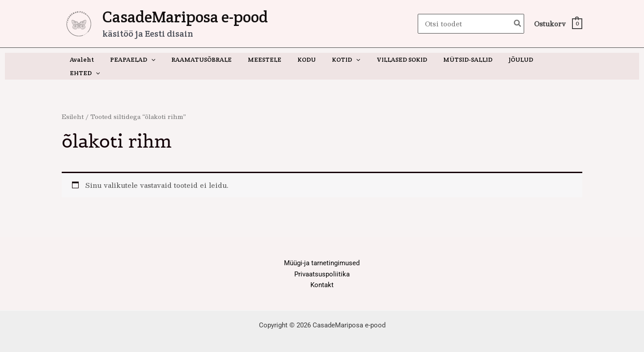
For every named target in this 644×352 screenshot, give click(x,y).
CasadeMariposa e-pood (185, 17)
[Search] (518, 24)
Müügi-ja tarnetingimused (322, 250)
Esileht (73, 103)
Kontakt (322, 272)
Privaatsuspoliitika (322, 261)
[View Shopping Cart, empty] (558, 24)
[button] (161, 59)
